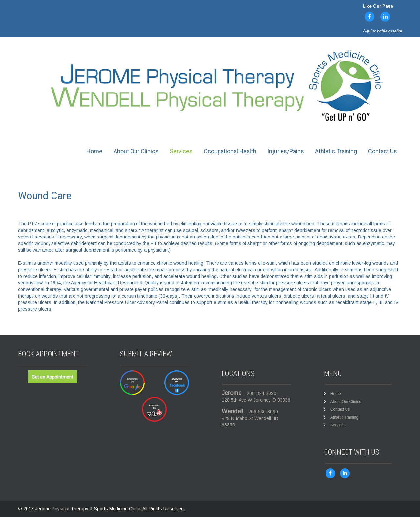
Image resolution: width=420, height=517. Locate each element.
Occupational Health (230, 151)
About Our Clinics (136, 151)
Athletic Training (336, 151)
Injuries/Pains (286, 151)
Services (181, 151)
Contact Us (383, 151)
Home (94, 151)
